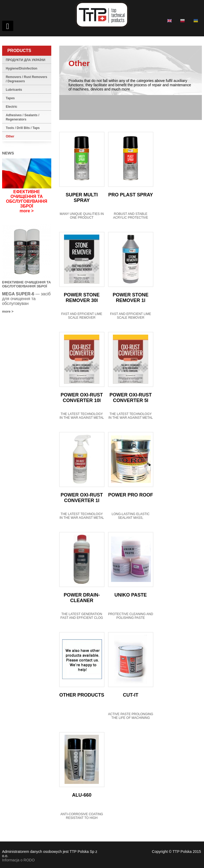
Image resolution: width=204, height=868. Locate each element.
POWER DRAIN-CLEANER (82, 598)
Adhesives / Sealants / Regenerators (23, 117)
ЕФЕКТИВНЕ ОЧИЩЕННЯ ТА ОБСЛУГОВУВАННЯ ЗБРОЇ (27, 199)
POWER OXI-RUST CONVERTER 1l (82, 498)
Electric (12, 107)
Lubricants (14, 90)
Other (10, 136)
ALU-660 (82, 795)
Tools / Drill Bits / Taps (23, 128)
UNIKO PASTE (131, 595)
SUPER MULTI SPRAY (82, 198)
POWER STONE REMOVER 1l (131, 298)
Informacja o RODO (18, 860)
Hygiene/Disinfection (22, 68)
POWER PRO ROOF (131, 495)
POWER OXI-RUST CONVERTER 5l (131, 398)
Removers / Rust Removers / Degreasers (27, 79)
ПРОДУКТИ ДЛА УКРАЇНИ (26, 60)
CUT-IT (131, 695)
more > (27, 211)
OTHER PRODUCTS (82, 695)
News (8, 153)
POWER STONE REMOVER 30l (82, 298)
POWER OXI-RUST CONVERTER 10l (82, 398)
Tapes (10, 98)
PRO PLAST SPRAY (131, 195)
